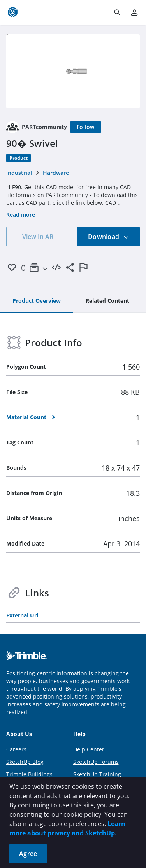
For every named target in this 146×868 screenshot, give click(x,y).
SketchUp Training (97, 774)
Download (109, 237)
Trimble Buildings (29, 774)
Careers (16, 749)
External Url (22, 615)
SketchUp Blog (25, 762)
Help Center (89, 749)
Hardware (56, 173)
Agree (28, 854)
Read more (21, 215)
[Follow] (86, 127)
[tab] (37, 301)
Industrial (19, 173)
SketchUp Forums (96, 762)
